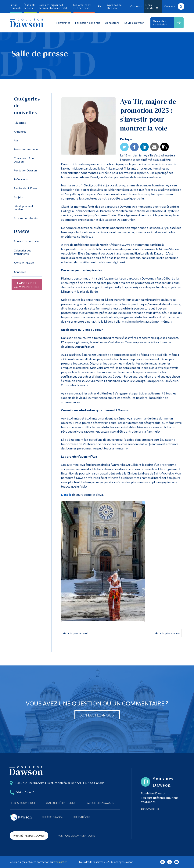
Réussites (20, 123)
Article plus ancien (167, 633)
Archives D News (24, 263)
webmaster (60, 862)
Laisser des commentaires (27, 285)
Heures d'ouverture (23, 803)
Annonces (20, 132)
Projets (18, 197)
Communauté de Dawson (24, 160)
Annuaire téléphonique (61, 803)
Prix (16, 140)
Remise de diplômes (26, 188)
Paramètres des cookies (29, 836)
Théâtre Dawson (53, 817)
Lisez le (66, 494)
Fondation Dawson (25, 170)
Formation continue (26, 149)
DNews (22, 231)
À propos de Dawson (114, 6)
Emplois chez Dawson (100, 803)
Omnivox (170, 6)
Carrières (136, 6)
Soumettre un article (26, 241)
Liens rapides (152, 6)
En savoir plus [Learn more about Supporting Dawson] (150, 809)
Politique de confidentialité (76, 836)
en (100, 6)
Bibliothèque (82, 817)
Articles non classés (26, 218)
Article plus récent (75, 633)
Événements (21, 179)
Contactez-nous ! (97, 715)
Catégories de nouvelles (27, 106)
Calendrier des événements (22, 252)
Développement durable (23, 208)
